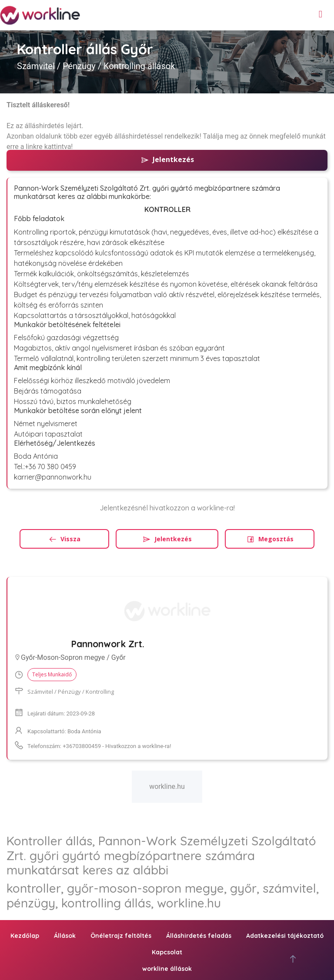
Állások (65, 936)
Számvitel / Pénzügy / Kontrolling (71, 692)
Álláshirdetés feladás (199, 936)
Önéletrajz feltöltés (121, 936)
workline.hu (167, 786)
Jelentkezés (167, 159)
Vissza (64, 539)
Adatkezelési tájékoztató (285, 936)
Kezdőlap (25, 936)
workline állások (167, 969)
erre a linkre (25, 147)
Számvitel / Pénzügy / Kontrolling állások (96, 66)
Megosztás (270, 539)
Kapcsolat (167, 952)
